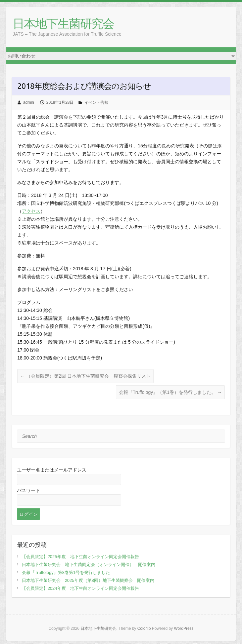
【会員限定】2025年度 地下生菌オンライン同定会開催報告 (80, 557)
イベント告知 (96, 102)
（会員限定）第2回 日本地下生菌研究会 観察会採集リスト (85, 376)
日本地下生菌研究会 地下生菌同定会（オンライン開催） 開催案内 (89, 565)
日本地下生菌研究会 (63, 24)
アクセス (31, 211)
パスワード (28, 490)
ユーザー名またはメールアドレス (52, 470)
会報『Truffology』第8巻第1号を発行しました (66, 572)
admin (29, 102)
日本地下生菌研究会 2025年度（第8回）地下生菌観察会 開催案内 (88, 580)
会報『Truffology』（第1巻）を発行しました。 (170, 392)
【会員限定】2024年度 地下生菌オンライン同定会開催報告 (80, 588)
